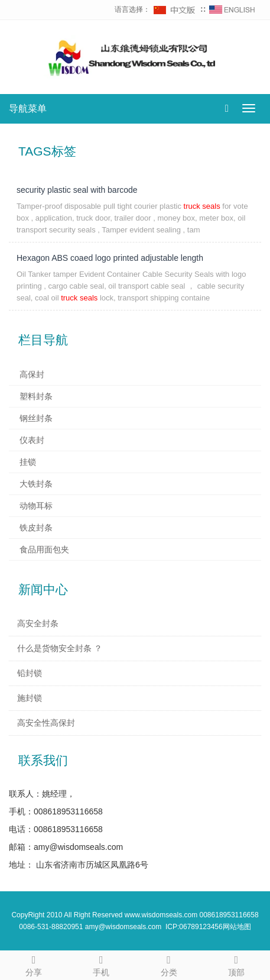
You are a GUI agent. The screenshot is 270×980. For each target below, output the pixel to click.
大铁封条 (36, 484)
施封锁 (30, 698)
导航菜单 (28, 109)
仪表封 (32, 440)
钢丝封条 (36, 418)
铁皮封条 (36, 528)
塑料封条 (36, 396)
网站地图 (237, 927)
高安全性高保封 (46, 723)
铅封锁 (30, 673)
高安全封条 (38, 623)
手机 (101, 964)
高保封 (32, 374)
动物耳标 (36, 506)
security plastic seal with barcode (77, 190)
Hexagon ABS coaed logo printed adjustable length (110, 258)
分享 (34, 964)
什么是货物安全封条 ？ (60, 648)
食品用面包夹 (44, 549)
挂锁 (28, 462)
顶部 (236, 964)
